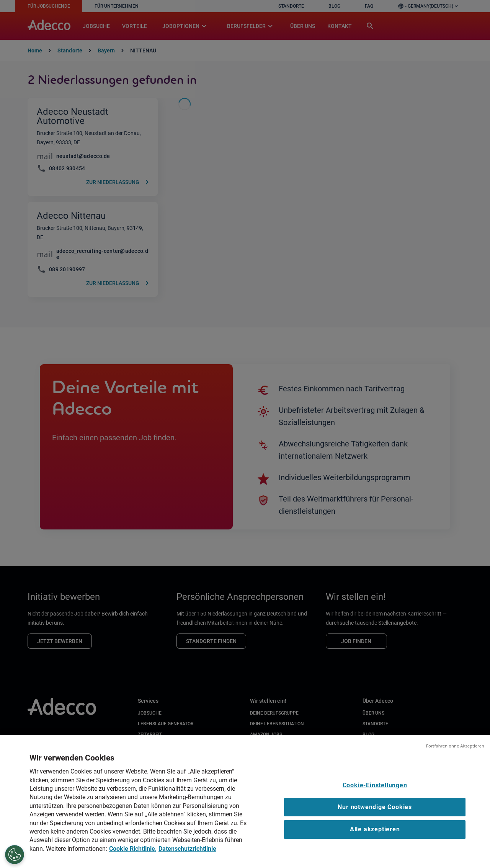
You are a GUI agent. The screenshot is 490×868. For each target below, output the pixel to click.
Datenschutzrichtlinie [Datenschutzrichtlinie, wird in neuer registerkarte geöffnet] (187, 854)
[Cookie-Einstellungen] (14, 855)
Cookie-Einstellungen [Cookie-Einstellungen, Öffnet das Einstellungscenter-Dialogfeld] (375, 791)
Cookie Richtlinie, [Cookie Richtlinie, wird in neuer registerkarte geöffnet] (133, 854)
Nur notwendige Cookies (375, 813)
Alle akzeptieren (375, 835)
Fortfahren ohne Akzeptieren (455, 752)
